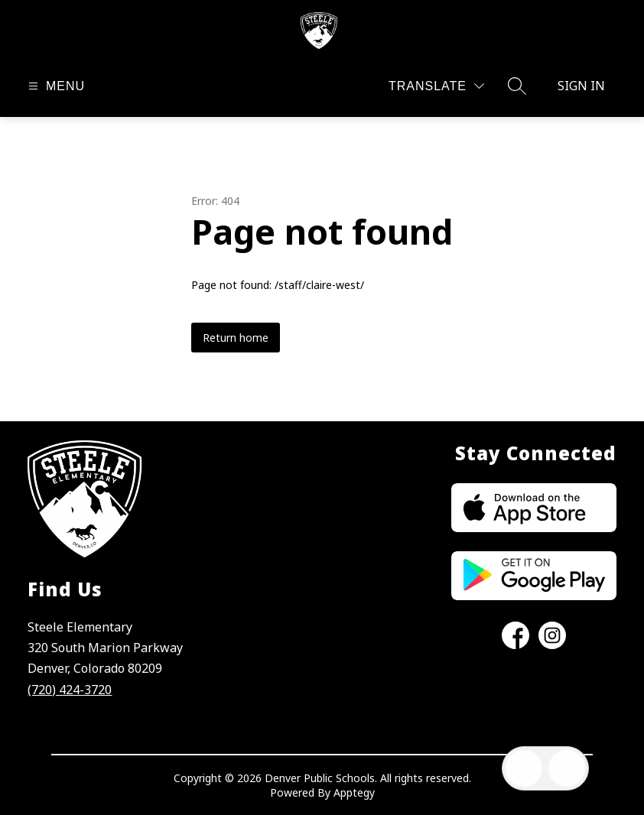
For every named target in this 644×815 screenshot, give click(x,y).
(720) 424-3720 (70, 690)
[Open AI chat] (567, 768)
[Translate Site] (436, 86)
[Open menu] (55, 86)
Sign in (581, 86)
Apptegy (354, 792)
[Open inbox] (524, 768)
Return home (236, 338)
